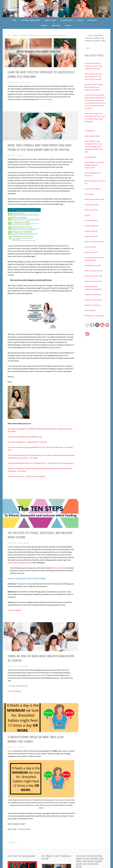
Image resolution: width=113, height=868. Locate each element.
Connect (68, 26)
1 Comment (20, 156)
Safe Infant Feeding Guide (30, 20)
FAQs (86, 215)
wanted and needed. (39, 675)
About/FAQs (56, 26)
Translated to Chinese (92, 295)
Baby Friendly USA (91, 136)
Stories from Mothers (92, 276)
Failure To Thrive (90, 210)
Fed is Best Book (90, 220)
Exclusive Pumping (91, 205)
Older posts (12, 843)
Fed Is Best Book (67, 20)
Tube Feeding (89, 310)
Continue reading (46, 99)
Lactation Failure (90, 231)
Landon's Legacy (90, 236)
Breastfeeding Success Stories (95, 181)
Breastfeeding (89, 157)
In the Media (92, 20)
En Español (88, 194)
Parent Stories (50, 20)
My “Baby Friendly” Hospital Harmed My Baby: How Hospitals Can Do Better (94, 87)
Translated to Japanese (92, 300)
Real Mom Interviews (91, 265)
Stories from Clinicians (92, 271)
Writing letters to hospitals (93, 316)
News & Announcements (93, 242)
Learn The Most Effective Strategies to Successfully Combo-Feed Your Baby (93, 66)
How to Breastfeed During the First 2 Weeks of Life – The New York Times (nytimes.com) (41, 463)
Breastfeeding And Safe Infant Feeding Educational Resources (95, 165)
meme (11, 751)
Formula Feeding (90, 226)
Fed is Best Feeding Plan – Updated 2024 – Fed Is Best (27, 442)
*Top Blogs (88, 131)
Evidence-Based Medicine (93, 199)
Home (14, 20)
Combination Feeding (92, 189)
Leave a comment (26, 82)
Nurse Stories (89, 247)
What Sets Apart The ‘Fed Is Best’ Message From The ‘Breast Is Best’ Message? (94, 77)
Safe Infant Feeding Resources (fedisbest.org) (25, 437)
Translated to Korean (92, 305)
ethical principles (58, 568)
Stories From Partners (92, 281)
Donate (80, 20)
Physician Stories (90, 252)
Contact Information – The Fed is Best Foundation (27, 476)
